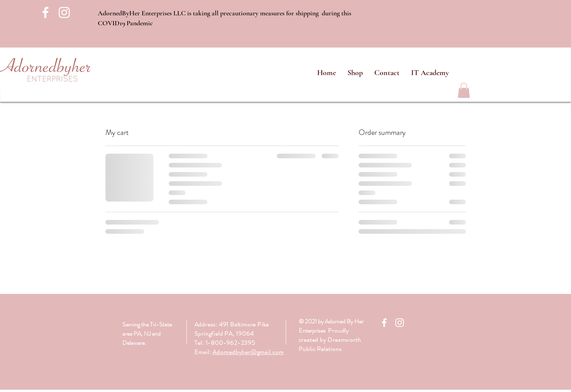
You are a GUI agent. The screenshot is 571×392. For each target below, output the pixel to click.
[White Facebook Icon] (45, 12)
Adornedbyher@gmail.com (248, 352)
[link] (464, 90)
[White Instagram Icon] (64, 12)
